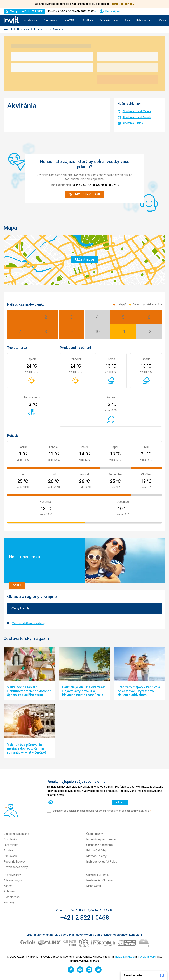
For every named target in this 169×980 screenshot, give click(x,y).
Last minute (11, 845)
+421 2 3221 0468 (85, 917)
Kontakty (9, 903)
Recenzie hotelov (109, 20)
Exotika (8, 850)
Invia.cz (119, 957)
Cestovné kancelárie (16, 834)
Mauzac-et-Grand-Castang (28, 623)
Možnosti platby (96, 856)
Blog (127, 20)
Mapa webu (94, 886)
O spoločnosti (12, 897)
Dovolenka (24, 29)
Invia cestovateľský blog (102, 862)
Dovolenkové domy (16, 867)
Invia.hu (130, 957)
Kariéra (8, 886)
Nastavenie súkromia (99, 880)
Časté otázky (95, 834)
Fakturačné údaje (97, 850)
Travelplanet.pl (146, 957)
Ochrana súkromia (97, 875)
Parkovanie (11, 856)
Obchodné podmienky (100, 845)
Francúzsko (42, 29)
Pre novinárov (12, 875)
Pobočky (9, 891)
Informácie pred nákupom (102, 839)
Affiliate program (14, 880)
